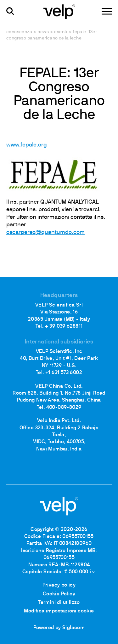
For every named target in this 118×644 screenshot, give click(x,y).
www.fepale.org (27, 145)
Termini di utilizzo (59, 603)
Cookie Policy (59, 594)
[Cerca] (10, 11)
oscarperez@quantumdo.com (45, 233)
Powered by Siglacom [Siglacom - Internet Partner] (59, 628)
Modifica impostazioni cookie (59, 611)
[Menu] (107, 11)
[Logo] (59, 11)
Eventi (61, 32)
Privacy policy (59, 585)
